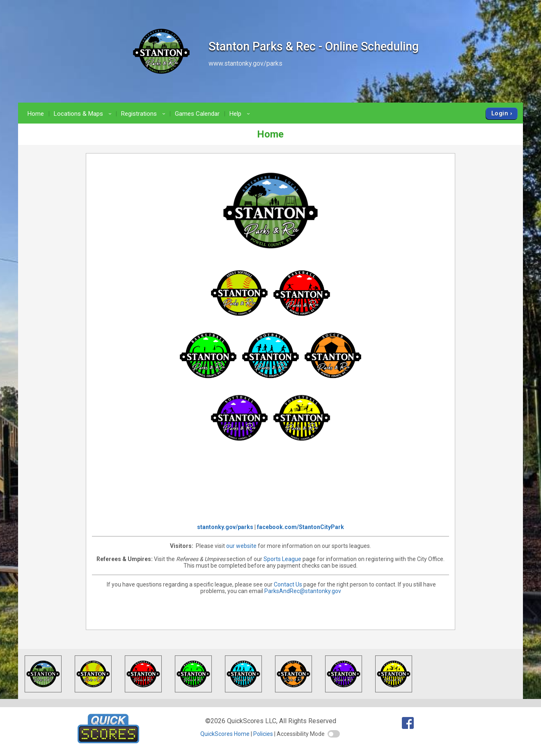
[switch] (334, 734)
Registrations (144, 114)
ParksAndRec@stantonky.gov (303, 591)
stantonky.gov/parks (225, 527)
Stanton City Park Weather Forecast (270, 486)
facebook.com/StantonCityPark (300, 527)
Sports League (283, 559)
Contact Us (288, 584)
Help (241, 114)
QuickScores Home (225, 734)
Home (36, 114)
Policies (263, 734)
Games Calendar (197, 114)
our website (241, 546)
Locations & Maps (84, 114)
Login (500, 113)
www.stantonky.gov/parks (245, 63)
